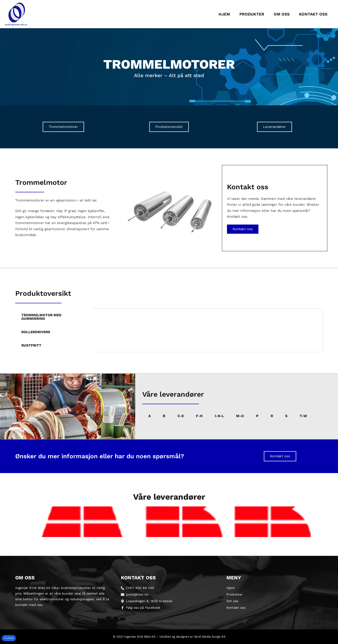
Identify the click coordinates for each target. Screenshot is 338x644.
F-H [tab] (199, 416)
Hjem (224, 14)
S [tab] (286, 416)
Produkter (252, 14)
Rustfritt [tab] (31, 345)
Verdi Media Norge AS (210, 637)
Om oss (282, 14)
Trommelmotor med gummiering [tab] (41, 317)
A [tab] (150, 416)
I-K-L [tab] (219, 416)
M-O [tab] (240, 416)
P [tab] (257, 416)
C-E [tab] (181, 416)
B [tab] (164, 416)
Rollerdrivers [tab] (36, 332)
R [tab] (272, 416)
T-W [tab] (303, 416)
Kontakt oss (313, 14)
